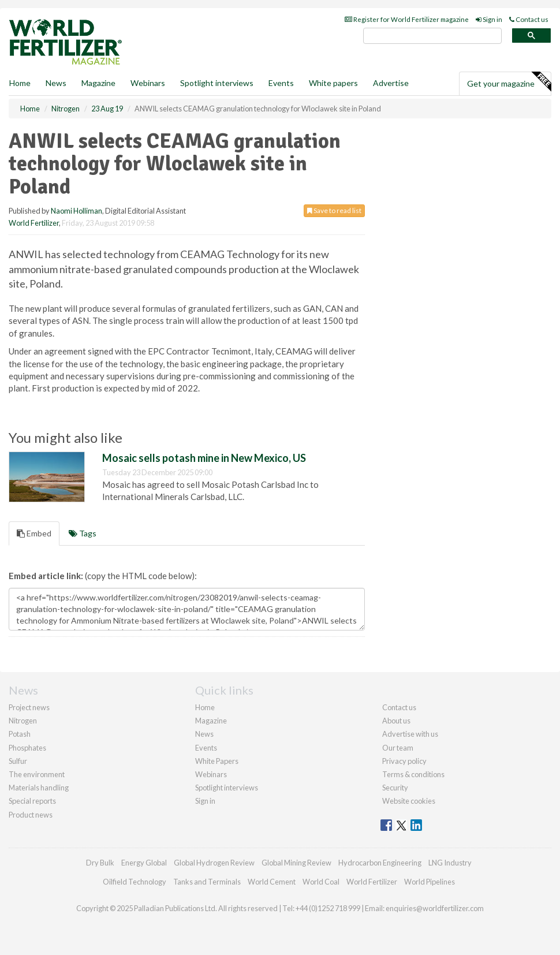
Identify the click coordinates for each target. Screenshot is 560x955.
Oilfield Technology (135, 882)
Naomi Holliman (76, 211)
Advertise (391, 83)
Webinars (148, 83)
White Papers (217, 761)
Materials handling (39, 788)
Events (281, 83)
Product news (31, 815)
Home (20, 83)
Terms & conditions (413, 774)
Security (395, 788)
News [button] (56, 83)
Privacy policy (404, 761)
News (204, 734)
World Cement (272, 882)
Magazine (98, 83)
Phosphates (27, 748)
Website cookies (409, 801)
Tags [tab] (83, 533)
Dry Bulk (100, 863)
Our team (398, 748)
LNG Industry (450, 863)
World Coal (321, 882)
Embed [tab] (34, 533)
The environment (37, 774)
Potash (20, 734)
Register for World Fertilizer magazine (407, 19)
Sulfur (18, 761)
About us (396, 721)
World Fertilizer (34, 223)
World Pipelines (430, 882)
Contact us (529, 19)
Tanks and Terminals (207, 882)
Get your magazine (509, 82)
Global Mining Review (296, 863)
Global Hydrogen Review (214, 863)
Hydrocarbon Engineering (380, 863)
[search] (432, 36)
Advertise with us (410, 734)
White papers (333, 83)
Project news (29, 707)
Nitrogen (23, 721)
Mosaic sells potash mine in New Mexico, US (204, 458)
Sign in (489, 19)
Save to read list (334, 210)
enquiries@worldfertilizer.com (435, 908)
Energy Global (144, 863)
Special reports (32, 801)
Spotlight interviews (217, 83)
